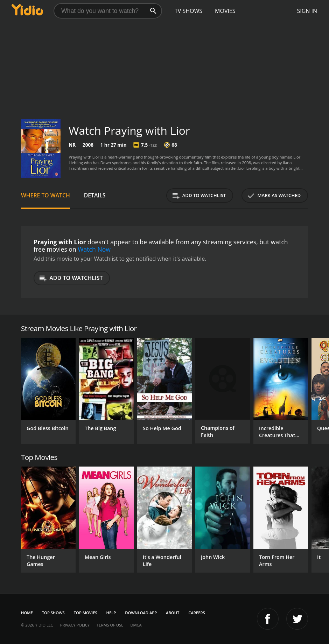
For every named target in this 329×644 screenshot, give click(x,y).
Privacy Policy (75, 625)
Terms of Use (110, 625)
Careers (197, 613)
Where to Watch (45, 195)
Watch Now (94, 249)
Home (27, 613)
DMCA (136, 625)
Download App (141, 613)
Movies (225, 11)
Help (111, 613)
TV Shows (188, 11)
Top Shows (53, 613)
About (173, 613)
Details (95, 195)
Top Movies (86, 613)
